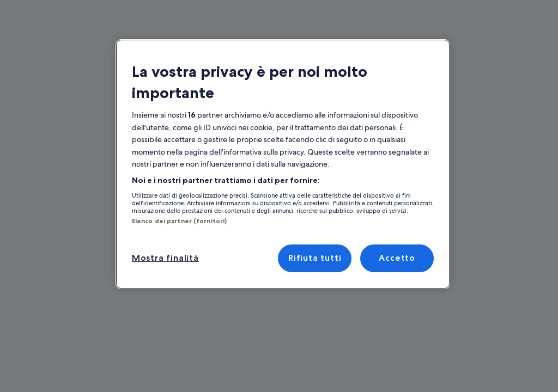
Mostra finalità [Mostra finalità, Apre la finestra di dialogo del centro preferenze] (163, 258)
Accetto (397, 258)
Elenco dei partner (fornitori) (172, 221)
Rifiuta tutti (315, 258)
